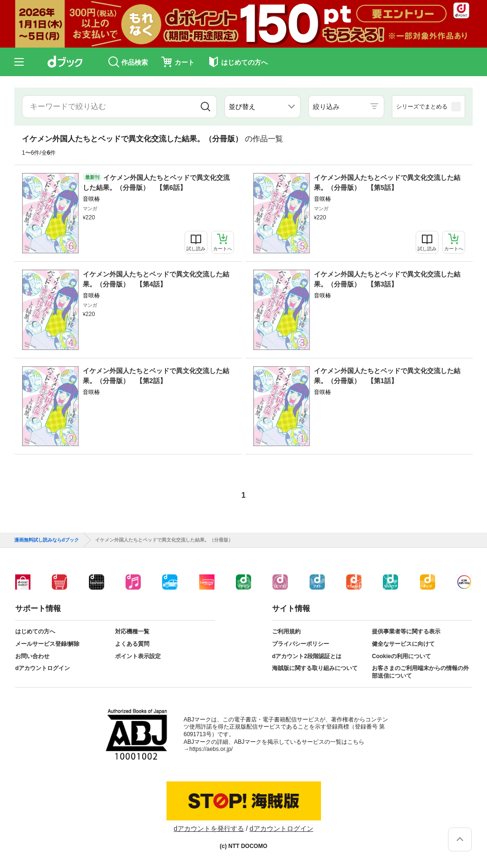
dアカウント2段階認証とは (307, 656)
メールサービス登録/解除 (47, 644)
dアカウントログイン (43, 668)
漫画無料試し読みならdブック (47, 540)
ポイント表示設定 (138, 656)
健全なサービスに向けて (403, 644)
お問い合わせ (32, 656)
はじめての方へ (35, 631)
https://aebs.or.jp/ (211, 749)
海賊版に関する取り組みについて (315, 668)
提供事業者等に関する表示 (406, 631)
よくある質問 (132, 644)
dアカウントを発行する (209, 829)
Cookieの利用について (401, 656)
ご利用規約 (286, 631)
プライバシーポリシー (301, 644)
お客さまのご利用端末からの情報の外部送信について (420, 672)
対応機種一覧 (132, 631)
